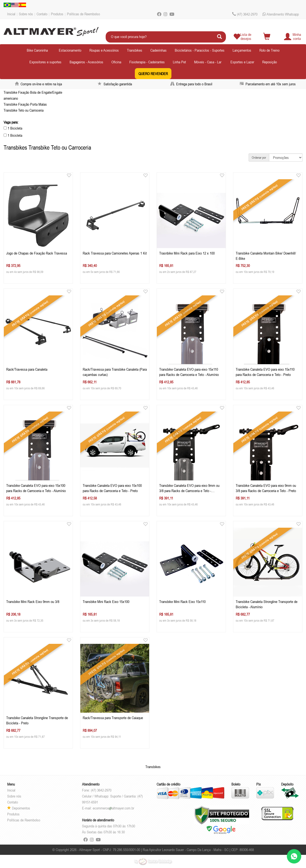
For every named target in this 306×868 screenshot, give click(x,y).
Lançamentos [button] (242, 50)
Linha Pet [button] (179, 62)
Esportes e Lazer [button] (242, 62)
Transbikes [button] (135, 50)
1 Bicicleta (13, 128)
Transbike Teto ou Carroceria (24, 110)
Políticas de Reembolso (83, 14)
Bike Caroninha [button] (37, 50)
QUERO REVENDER (153, 74)
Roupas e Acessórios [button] (104, 50)
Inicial (11, 14)
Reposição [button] (270, 62)
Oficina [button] (116, 62)
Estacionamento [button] (70, 50)
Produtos (57, 14)
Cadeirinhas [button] (158, 50)
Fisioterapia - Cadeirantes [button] (147, 62)
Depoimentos (19, 808)
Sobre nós (26, 14)
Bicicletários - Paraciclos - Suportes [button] (200, 50)
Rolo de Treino (269, 50)
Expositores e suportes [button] (45, 62)
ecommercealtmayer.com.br (113, 808)
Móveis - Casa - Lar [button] (208, 62)
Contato (42, 14)
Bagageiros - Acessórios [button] (86, 62)
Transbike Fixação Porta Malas (25, 104)
